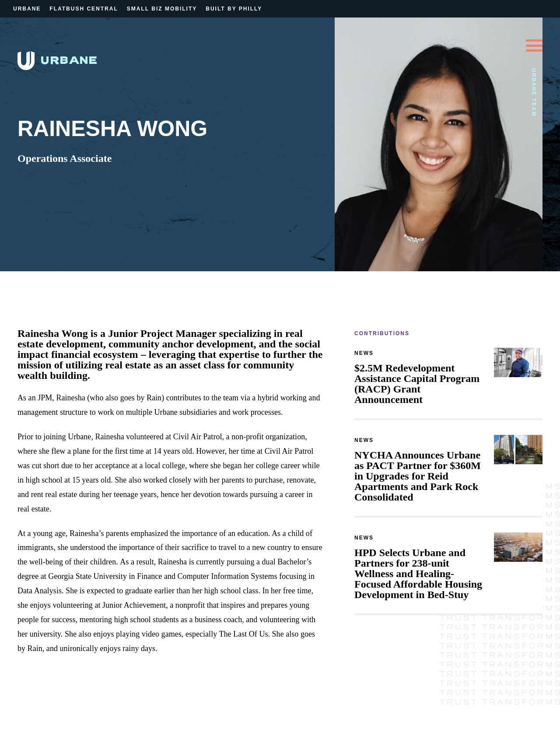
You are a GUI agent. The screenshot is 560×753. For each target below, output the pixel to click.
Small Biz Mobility (162, 9)
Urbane (27, 9)
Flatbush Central (84, 9)
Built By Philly (234, 9)
